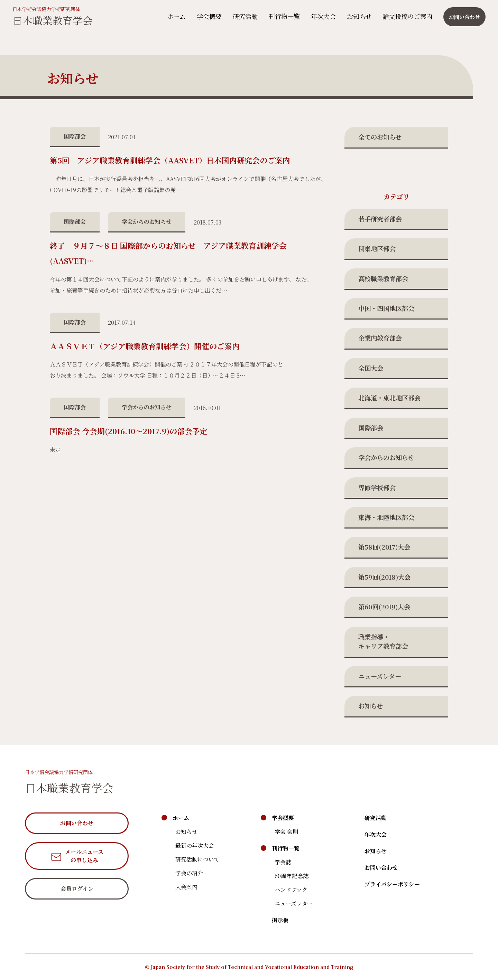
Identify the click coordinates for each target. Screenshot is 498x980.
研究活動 (243, 16)
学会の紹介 (189, 873)
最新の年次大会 (195, 845)
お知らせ (357, 16)
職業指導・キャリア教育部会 (383, 641)
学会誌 (283, 862)
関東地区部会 (377, 248)
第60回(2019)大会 (384, 607)
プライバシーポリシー (392, 884)
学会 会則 (286, 832)
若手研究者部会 (380, 219)
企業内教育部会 (380, 338)
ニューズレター (380, 676)
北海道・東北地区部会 (389, 398)
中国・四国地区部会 (386, 308)
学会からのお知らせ (386, 457)
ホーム (174, 16)
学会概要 (207, 16)
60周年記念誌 (292, 876)
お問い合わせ (381, 868)
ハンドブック (291, 890)
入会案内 (186, 887)
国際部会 (371, 428)
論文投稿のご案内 (405, 16)
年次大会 (321, 16)
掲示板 (280, 920)
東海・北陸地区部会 (386, 517)
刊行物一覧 (282, 16)
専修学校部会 (377, 487)
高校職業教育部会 (383, 278)
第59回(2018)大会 (384, 577)
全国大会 (371, 368)
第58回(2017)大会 (384, 547)
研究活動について (197, 859)
